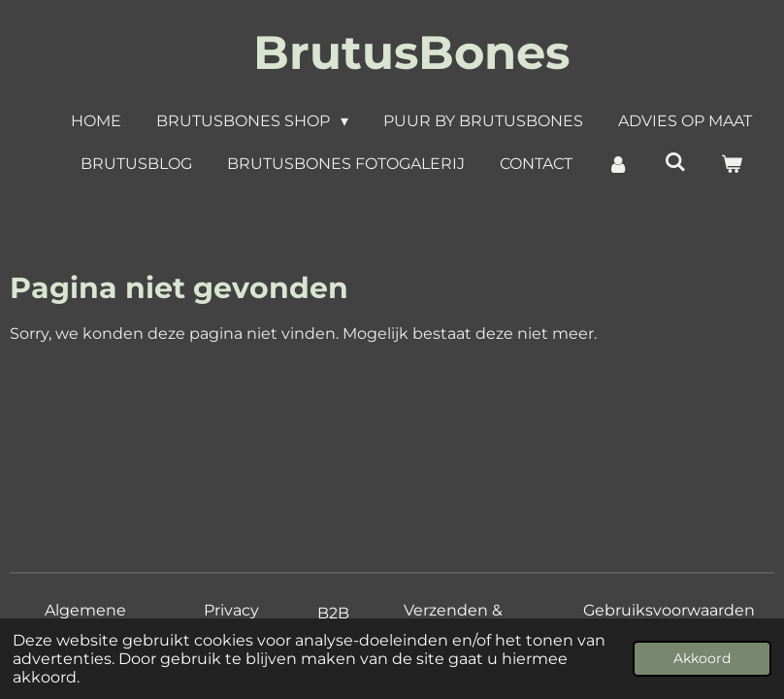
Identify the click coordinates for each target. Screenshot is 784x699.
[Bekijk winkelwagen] (732, 164)
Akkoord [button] (702, 658)
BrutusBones (411, 52)
